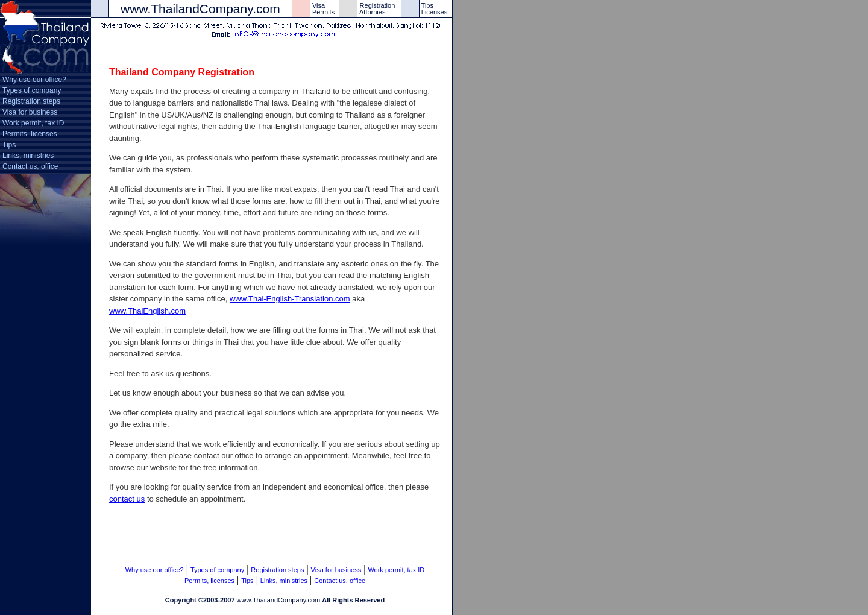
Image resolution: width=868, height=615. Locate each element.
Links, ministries (28, 156)
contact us (127, 499)
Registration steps (31, 101)
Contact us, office (30, 166)
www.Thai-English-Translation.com (290, 299)
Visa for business (30, 112)
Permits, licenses (30, 134)
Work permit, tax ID (33, 123)
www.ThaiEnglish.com (147, 311)
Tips (9, 145)
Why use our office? (34, 80)
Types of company (32, 90)
